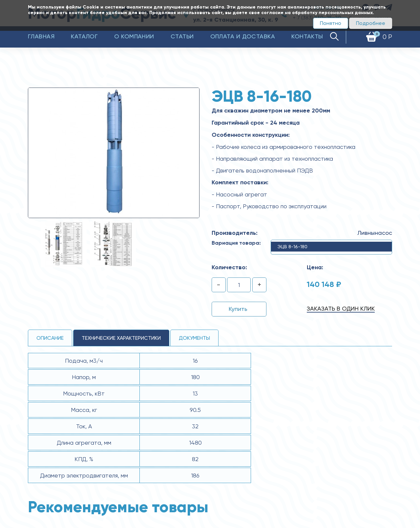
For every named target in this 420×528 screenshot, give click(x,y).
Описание (50, 338)
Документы (194, 338)
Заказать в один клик (341, 308)
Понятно (331, 23)
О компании (134, 36)
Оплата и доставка (243, 36)
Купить (238, 309)
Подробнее (371, 23)
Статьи (182, 36)
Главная (41, 36)
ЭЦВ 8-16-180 (293, 247)
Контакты (307, 36)
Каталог (84, 36)
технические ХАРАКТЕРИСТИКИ (121, 338)
